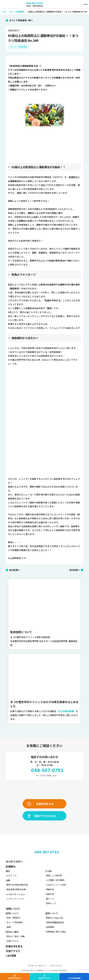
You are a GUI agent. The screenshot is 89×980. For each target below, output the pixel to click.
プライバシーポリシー (37, 966)
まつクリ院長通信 (19, 47)
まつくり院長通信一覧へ (21, 20)
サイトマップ (56, 966)
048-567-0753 (35, 3)
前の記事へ (15, 570)
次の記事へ (74, 570)
